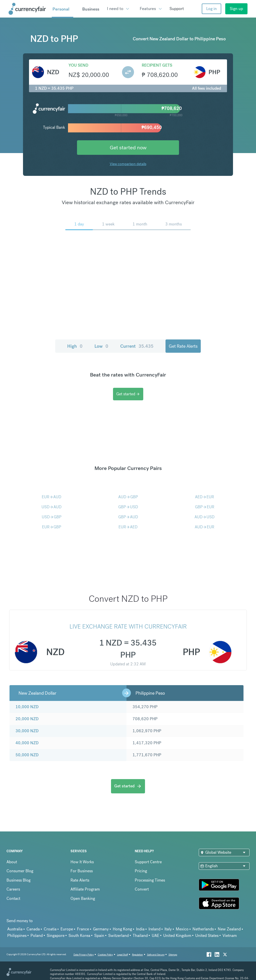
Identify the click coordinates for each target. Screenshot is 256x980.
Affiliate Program (85, 889)
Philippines (17, 936)
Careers (13, 889)
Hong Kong (122, 929)
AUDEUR (204, 527)
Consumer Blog (20, 871)
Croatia (50, 929)
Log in (211, 9)
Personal (61, 9)
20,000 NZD (27, 719)
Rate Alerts (80, 880)
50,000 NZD (27, 755)
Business (91, 9)
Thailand (140, 936)
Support (177, 9)
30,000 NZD (27, 731)
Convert (142, 889)
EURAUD (51, 497)
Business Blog (18, 880)
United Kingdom (177, 936)
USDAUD (51, 507)
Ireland (154, 929)
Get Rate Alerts (183, 346)
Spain (99, 936)
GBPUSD (128, 507)
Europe (67, 929)
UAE (155, 936)
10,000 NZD (27, 707)
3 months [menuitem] (173, 224)
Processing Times (150, 880)
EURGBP (52, 527)
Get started (128, 394)
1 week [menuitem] (108, 224)
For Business (82, 871)
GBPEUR (205, 507)
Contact (13, 898)
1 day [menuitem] (79, 224)
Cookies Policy (105, 955)
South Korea (79, 936)
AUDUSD (204, 517)
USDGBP (52, 517)
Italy (168, 929)
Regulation (137, 955)
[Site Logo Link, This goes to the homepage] (28, 9)
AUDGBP (128, 497)
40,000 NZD (27, 743)
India (140, 929)
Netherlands (203, 929)
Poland (37, 936)
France (83, 929)
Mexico (182, 929)
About (12, 862)
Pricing (141, 871)
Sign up (236, 9)
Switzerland (118, 936)
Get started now (128, 147)
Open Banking (83, 898)
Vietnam (230, 936)
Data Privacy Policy (84, 955)
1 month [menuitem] (140, 224)
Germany (101, 929)
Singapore (56, 936)
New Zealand (229, 929)
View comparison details (128, 164)
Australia (15, 929)
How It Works (82, 862)
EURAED (128, 527)
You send (78, 65)
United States (207, 936)
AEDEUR (204, 497)
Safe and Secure (156, 955)
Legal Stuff (122, 955)
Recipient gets (157, 65)
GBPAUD (128, 517)
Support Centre (148, 862)
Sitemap (173, 955)
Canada (33, 929)
